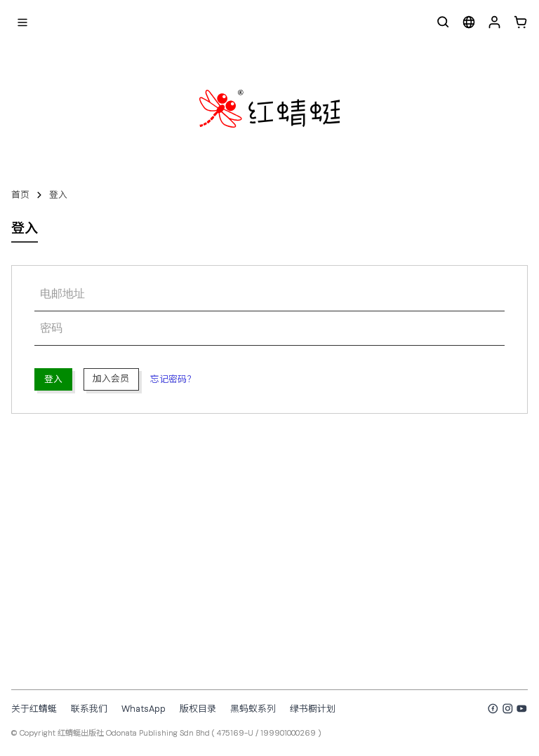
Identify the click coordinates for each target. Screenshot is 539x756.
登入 (58, 195)
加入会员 (111, 378)
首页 (20, 195)
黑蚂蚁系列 (253, 709)
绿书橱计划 (313, 709)
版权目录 (198, 709)
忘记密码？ (173, 379)
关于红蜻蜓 (34, 709)
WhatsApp (144, 709)
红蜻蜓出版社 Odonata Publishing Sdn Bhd (134, 733)
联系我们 (89, 709)
